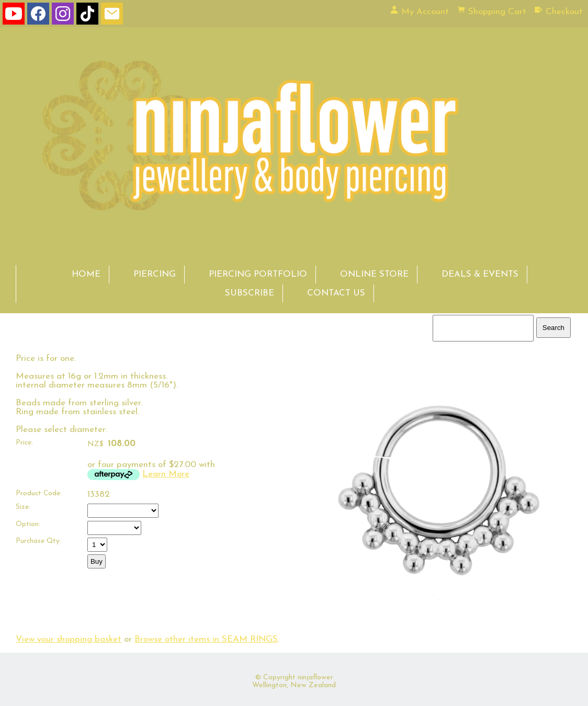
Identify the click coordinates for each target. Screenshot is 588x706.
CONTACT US (336, 293)
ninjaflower (315, 677)
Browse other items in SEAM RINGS (206, 639)
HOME (86, 274)
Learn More (166, 474)
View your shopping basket (69, 639)
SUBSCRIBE (250, 293)
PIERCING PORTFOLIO (258, 274)
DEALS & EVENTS (480, 274)
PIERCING (155, 274)
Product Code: (39, 493)
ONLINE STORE (374, 274)
